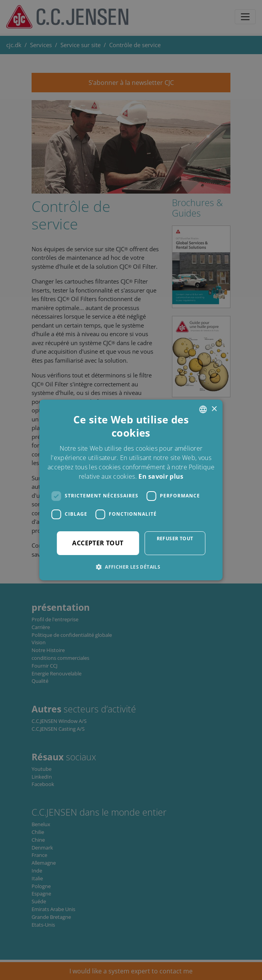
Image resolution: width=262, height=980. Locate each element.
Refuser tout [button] (175, 538)
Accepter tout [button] (98, 543)
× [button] (214, 409)
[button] (131, 567)
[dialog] (131, 490)
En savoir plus (161, 476)
